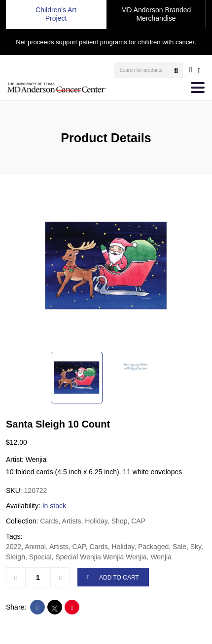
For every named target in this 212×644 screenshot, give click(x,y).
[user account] (191, 70)
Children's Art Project (56, 14)
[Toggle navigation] (198, 88)
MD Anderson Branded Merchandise (156, 14)
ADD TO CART (113, 578)
